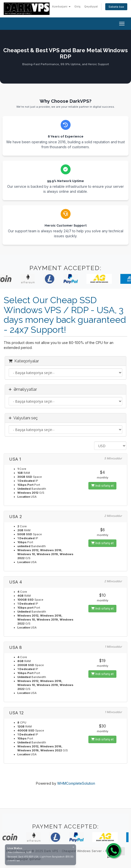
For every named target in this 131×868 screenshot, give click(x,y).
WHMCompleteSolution (76, 783)
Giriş (77, 6)
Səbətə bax (116, 7)
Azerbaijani (61, 6)
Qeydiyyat (91, 6)
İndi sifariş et (102, 486)
